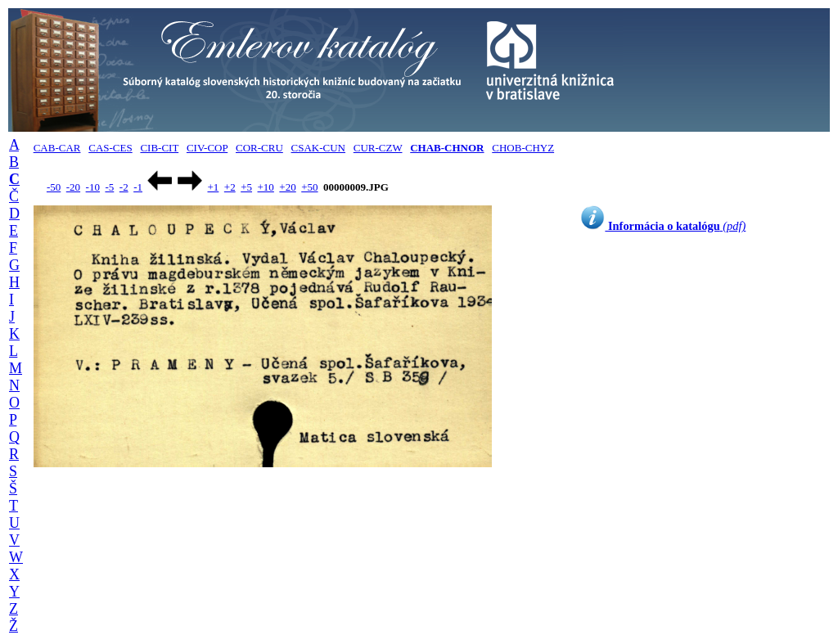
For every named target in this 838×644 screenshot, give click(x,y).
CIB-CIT (159, 148)
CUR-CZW (378, 148)
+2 (230, 187)
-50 (54, 187)
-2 (124, 187)
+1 (213, 187)
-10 (93, 187)
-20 (73, 187)
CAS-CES (110, 148)
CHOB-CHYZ (523, 148)
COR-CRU (259, 148)
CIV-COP (207, 148)
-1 (138, 187)
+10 (266, 187)
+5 (246, 187)
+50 (309, 187)
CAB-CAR (57, 148)
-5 (109, 187)
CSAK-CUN (318, 148)
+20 (287, 187)
